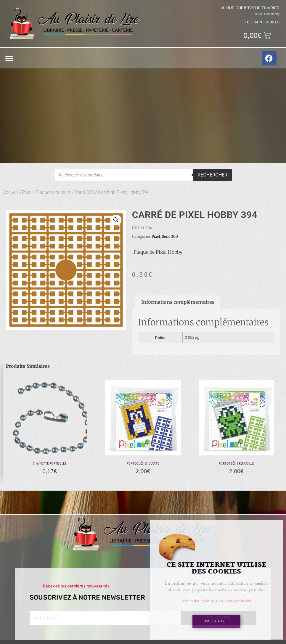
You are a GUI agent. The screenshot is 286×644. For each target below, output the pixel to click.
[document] (143, 322)
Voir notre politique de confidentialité (216, 601)
